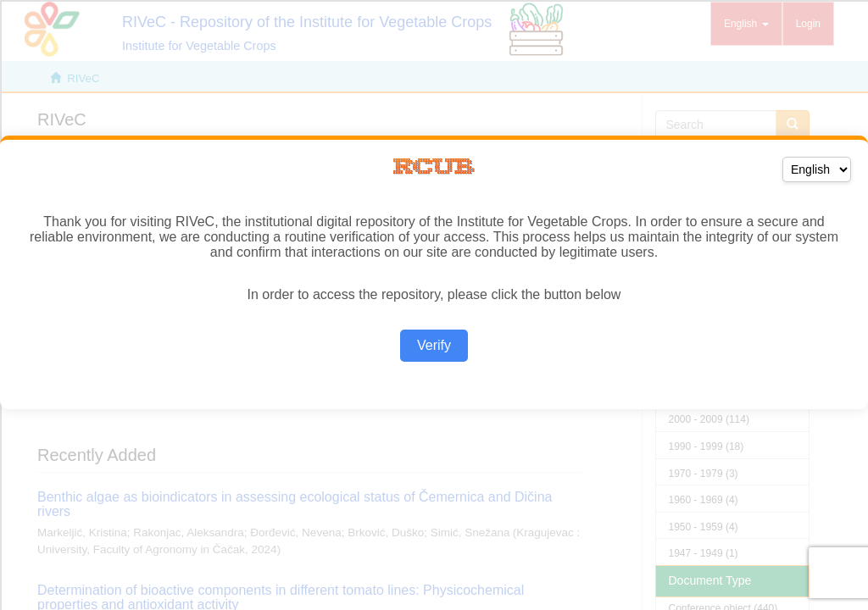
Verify (434, 345)
